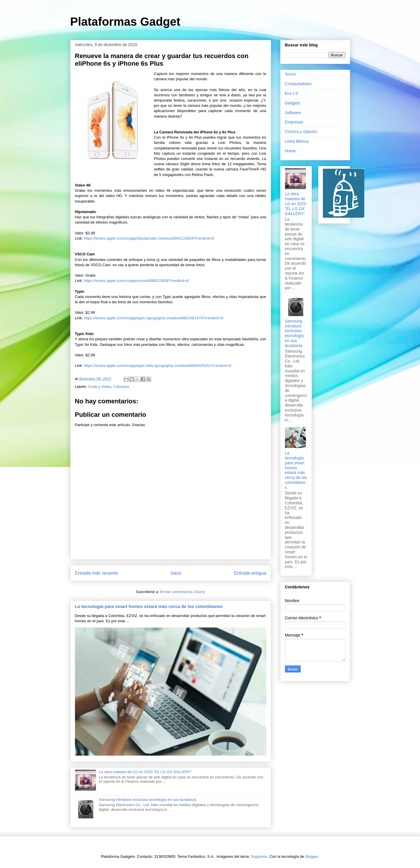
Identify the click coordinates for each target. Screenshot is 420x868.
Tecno (290, 74)
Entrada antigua (250, 573)
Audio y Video (99, 387)
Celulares (121, 387)
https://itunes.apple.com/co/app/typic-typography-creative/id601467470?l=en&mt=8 (154, 318)
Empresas (294, 122)
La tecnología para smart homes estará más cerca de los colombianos (149, 606)
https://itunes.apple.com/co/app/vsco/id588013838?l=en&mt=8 (136, 281)
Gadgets (293, 103)
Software (293, 113)
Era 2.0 (292, 93)
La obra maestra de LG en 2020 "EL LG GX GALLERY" (145, 772)
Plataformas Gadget (125, 22)
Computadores (298, 84)
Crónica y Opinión (301, 132)
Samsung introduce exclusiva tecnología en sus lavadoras (148, 800)
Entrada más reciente (97, 573)
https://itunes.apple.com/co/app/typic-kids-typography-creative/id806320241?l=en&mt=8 (158, 366)
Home (290, 151)
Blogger (312, 856)
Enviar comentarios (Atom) (183, 592)
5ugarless (259, 856)
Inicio (176, 573)
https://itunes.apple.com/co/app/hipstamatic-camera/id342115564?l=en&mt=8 (149, 238)
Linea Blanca (297, 141)
